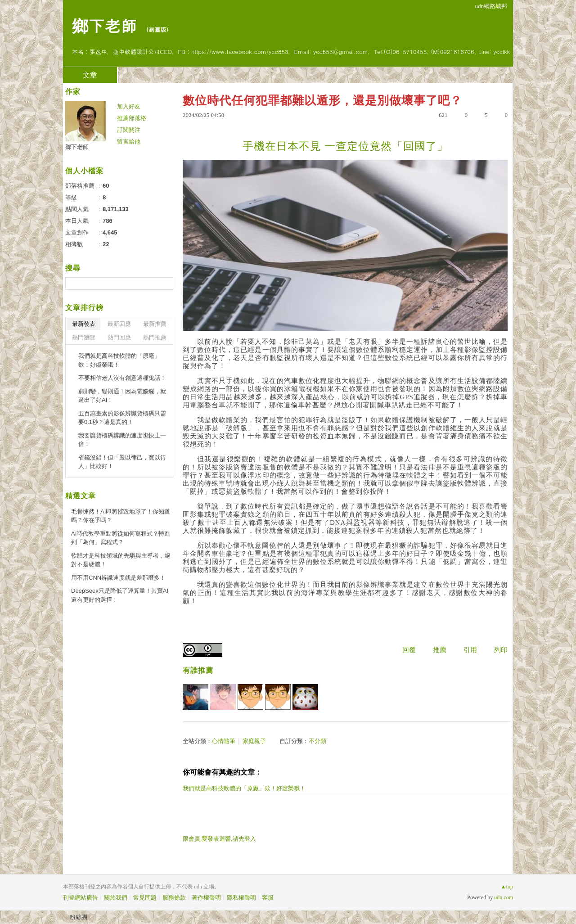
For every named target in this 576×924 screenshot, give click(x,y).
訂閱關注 (129, 130)
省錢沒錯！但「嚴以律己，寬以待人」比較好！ (122, 462)
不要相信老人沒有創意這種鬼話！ (122, 378)
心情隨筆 (224, 741)
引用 (470, 650)
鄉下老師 (104, 25)
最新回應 (119, 324)
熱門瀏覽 (84, 337)
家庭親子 (254, 741)
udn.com (504, 897)
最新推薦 (155, 324)
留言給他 (129, 142)
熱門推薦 (155, 337)
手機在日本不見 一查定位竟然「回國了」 (345, 146)
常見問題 (145, 898)
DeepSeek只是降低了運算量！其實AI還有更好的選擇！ (120, 595)
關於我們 (116, 898)
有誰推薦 (198, 670)
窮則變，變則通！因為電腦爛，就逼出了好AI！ (122, 396)
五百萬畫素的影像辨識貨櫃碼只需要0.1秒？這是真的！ (122, 418)
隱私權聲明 (241, 898)
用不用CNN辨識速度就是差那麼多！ (118, 578)
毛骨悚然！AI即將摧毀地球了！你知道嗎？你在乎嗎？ (121, 516)
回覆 (409, 650)
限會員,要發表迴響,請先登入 (219, 839)
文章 (90, 75)
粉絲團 (79, 917)
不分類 (317, 741)
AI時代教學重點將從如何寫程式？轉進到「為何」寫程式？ (121, 538)
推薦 (440, 650)
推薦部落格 (132, 118)
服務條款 (174, 898)
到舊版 (157, 29)
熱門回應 (119, 337)
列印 (501, 650)
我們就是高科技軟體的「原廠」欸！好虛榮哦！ (244, 788)
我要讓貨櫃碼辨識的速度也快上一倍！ (122, 440)
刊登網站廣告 (81, 898)
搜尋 (165, 284)
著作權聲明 (206, 898)
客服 (268, 898)
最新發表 (84, 324)
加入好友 (129, 106)
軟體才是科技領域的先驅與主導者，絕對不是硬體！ (121, 560)
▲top (507, 887)
